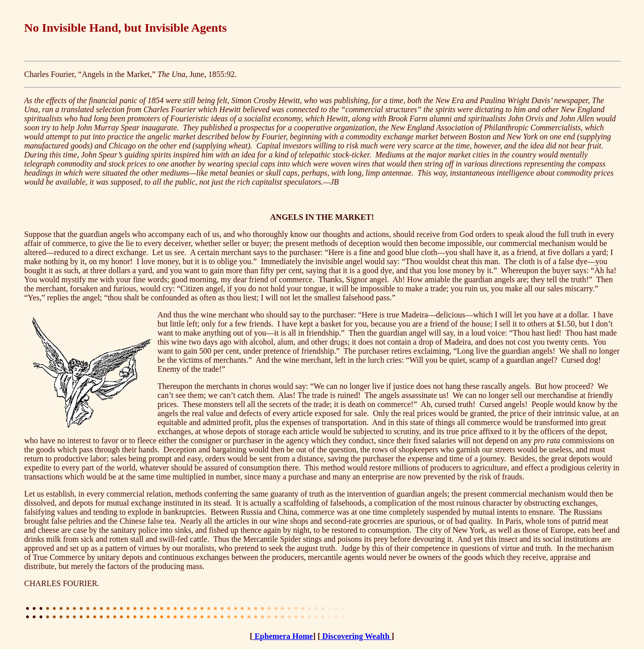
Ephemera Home (283, 636)
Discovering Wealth (356, 636)
